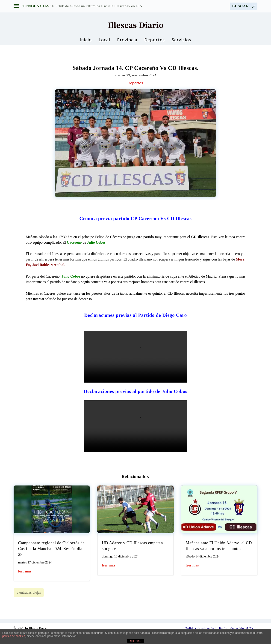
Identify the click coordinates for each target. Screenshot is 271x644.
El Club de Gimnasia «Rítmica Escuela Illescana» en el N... (99, 6)
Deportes (155, 42)
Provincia (127, 42)
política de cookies (14, 636)
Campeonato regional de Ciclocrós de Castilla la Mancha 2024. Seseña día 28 (51, 559)
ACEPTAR (135, 641)
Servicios (181, 42)
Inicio (86, 42)
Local (104, 42)
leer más (25, 582)
